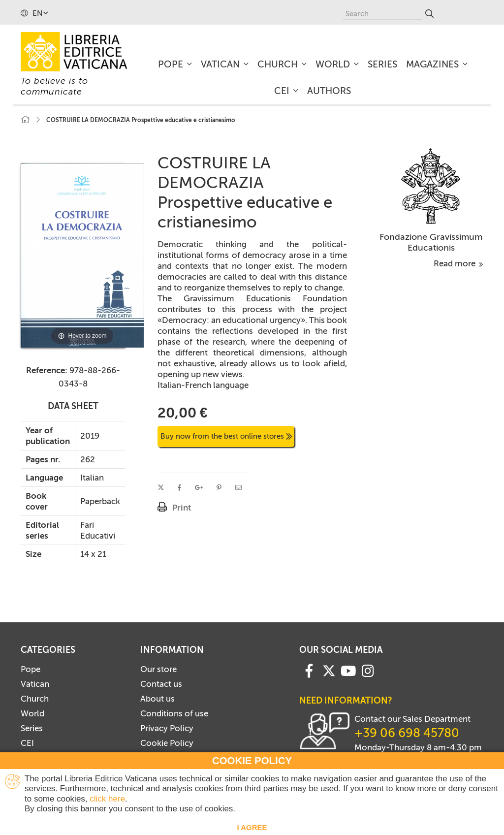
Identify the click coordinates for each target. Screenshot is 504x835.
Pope (31, 669)
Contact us (161, 684)
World (32, 713)
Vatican (35, 684)
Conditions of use (174, 713)
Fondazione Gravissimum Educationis (431, 242)
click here (107, 799)
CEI (27, 743)
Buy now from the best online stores (226, 436)
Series (32, 728)
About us (157, 699)
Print (182, 508)
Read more (458, 263)
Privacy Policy (167, 728)
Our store (158, 669)
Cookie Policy (167, 743)
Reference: (47, 370)
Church (35, 699)
